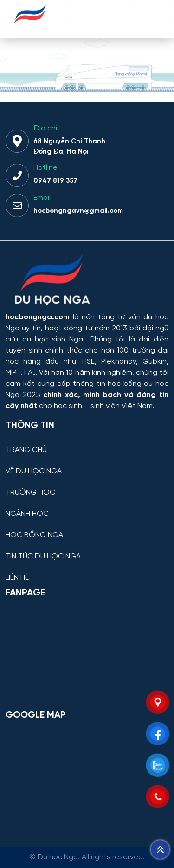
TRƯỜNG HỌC (30, 493)
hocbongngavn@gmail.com (78, 211)
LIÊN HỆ (17, 578)
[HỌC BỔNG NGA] (87, 528)
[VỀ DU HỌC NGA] (87, 464)
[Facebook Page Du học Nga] (87, 653)
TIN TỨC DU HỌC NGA (43, 557)
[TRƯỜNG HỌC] (87, 486)
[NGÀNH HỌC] (87, 507)
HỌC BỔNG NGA (34, 535)
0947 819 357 (55, 181)
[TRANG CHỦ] (87, 443)
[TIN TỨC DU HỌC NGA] (87, 549)
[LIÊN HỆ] (87, 571)
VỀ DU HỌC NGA (34, 471)
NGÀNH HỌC (27, 514)
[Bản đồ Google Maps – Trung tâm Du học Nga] (87, 775)
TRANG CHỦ (26, 450)
